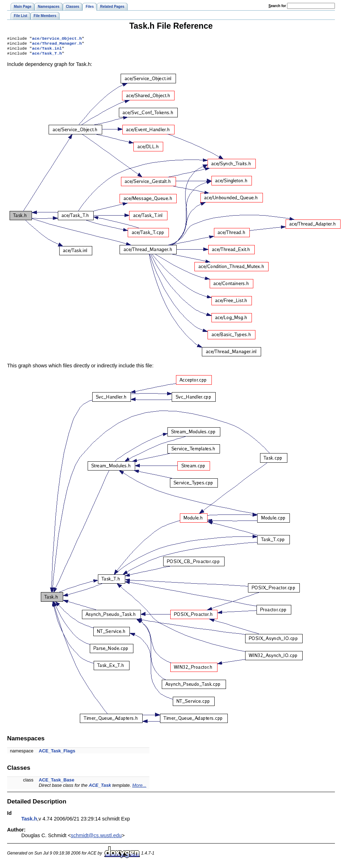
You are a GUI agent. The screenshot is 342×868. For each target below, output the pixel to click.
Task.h (29, 822)
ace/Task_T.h (47, 56)
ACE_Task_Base (56, 783)
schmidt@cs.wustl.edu (96, 838)
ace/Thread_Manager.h (57, 45)
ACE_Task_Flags (57, 754)
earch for (277, 6)
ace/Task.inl (47, 50)
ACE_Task (100, 788)
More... (139, 788)
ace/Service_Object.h (57, 39)
